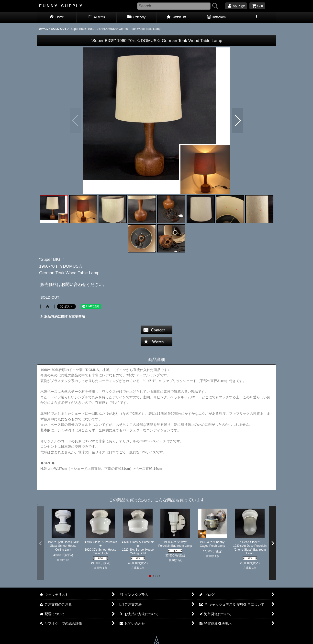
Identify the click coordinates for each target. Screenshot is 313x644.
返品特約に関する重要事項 (63, 317)
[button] (256, 18)
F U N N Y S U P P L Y (61, 6)
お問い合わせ (74, 284)
